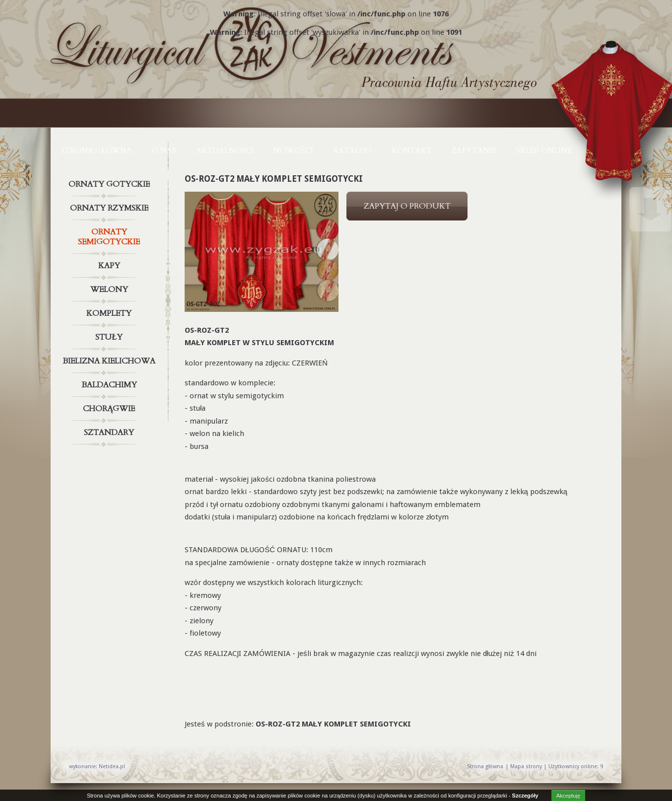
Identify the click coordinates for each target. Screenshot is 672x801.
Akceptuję (568, 796)
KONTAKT (412, 150)
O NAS (164, 150)
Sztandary (110, 433)
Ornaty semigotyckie (110, 235)
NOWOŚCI (293, 150)
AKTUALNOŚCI (225, 150)
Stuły (110, 337)
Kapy (110, 266)
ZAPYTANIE (474, 150)
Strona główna (96, 150)
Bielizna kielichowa (110, 361)
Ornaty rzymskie (110, 208)
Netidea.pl (112, 766)
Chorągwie (110, 409)
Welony (110, 290)
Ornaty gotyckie (110, 184)
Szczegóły (525, 796)
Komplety (110, 313)
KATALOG (352, 150)
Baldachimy (110, 385)
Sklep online (544, 150)
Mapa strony (526, 766)
